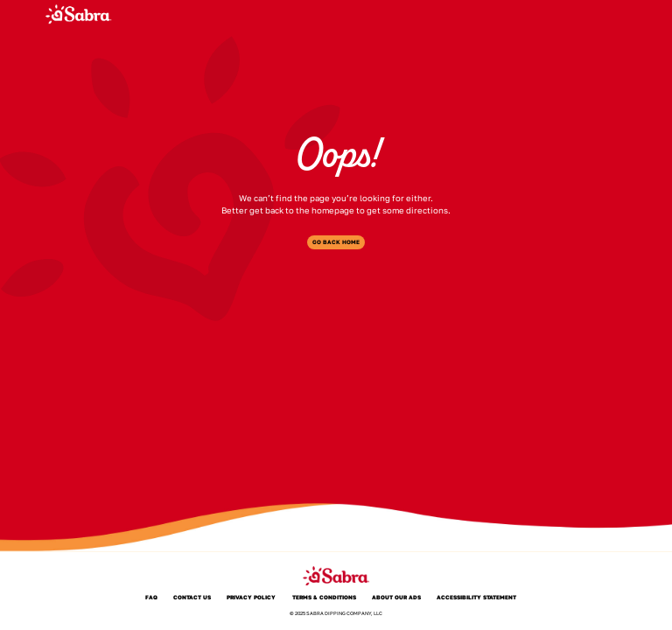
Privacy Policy (251, 598)
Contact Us (192, 598)
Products (307, 14)
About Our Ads (396, 598)
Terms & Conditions (324, 598)
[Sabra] (78, 14)
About (355, 14)
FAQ (461, 14)
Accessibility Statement (476, 598)
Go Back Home (336, 242)
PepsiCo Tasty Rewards (530, 14)
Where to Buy (410, 14)
